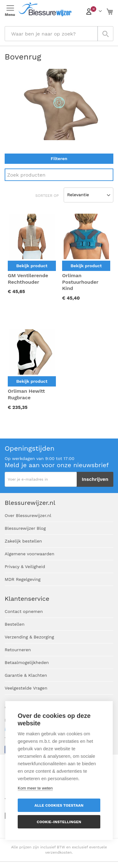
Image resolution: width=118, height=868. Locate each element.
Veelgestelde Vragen (26, 688)
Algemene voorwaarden (30, 554)
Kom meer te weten (35, 788)
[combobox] (59, 34)
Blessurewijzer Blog (25, 528)
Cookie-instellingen (59, 822)
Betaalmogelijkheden (27, 662)
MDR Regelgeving (23, 579)
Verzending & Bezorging (29, 637)
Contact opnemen (24, 611)
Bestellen (15, 624)
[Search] (59, 175)
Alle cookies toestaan (59, 805)
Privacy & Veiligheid (25, 567)
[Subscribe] (95, 479)
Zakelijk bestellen (23, 541)
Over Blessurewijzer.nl (28, 515)
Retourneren (18, 650)
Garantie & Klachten (26, 675)
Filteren (59, 159)
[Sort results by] (88, 195)
